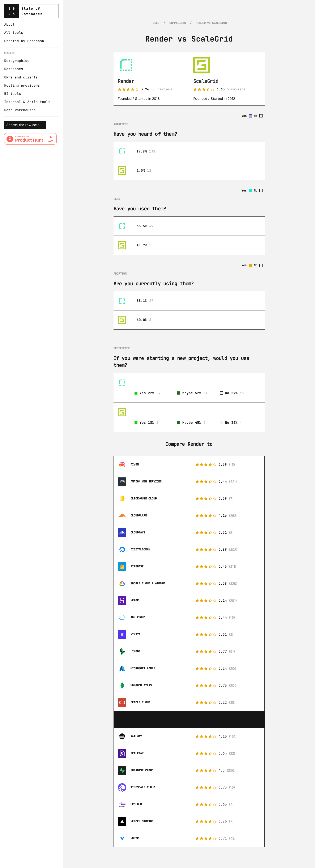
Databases (14, 69)
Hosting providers (22, 85)
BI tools (13, 94)
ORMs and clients (21, 77)
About (9, 24)
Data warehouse (19, 110)
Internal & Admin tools (27, 102)
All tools (14, 33)
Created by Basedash (24, 41)
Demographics (17, 61)
